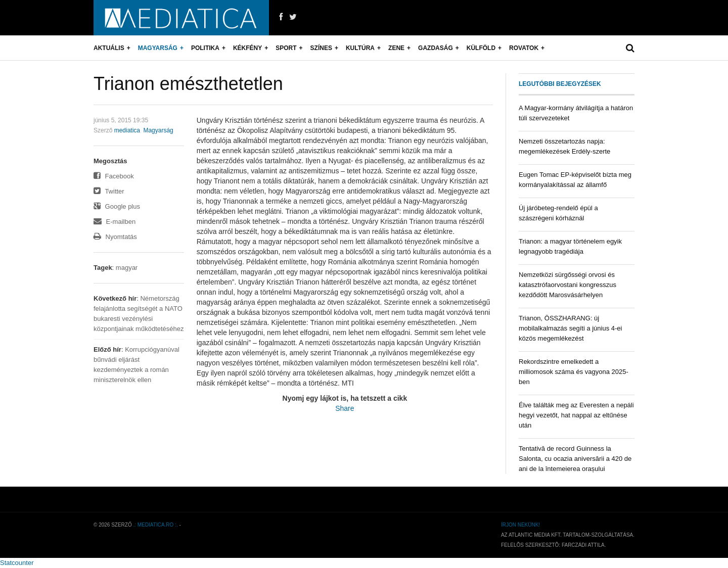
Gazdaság (436, 48)
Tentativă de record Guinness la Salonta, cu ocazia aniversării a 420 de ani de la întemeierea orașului (575, 459)
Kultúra (360, 48)
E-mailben (115, 222)
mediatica (127, 130)
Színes (321, 48)
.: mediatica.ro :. (156, 525)
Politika (205, 48)
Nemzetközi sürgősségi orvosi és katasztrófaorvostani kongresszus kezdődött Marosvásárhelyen (567, 285)
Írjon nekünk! (520, 525)
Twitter (109, 191)
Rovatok (524, 48)
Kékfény (247, 48)
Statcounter (17, 563)
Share (345, 408)
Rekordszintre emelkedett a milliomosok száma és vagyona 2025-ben (574, 372)
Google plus (117, 206)
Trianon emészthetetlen (188, 84)
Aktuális (109, 48)
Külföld (481, 48)
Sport (286, 48)
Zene (396, 48)
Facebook (114, 176)
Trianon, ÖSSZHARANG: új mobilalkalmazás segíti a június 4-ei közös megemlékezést (570, 328)
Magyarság (158, 48)
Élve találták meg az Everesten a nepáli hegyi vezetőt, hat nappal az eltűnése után (576, 415)
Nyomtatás (115, 237)
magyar (127, 268)
